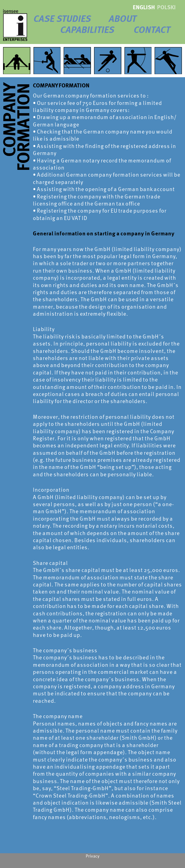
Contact (152, 29)
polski (166, 7)
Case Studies (62, 18)
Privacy (92, 856)
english (144, 7)
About (123, 18)
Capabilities (87, 29)
